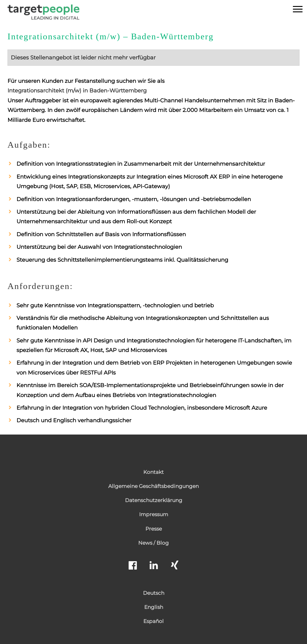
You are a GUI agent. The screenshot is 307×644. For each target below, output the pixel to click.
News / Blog (153, 543)
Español (153, 621)
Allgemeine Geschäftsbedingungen (153, 486)
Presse (154, 529)
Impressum (154, 514)
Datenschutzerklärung (154, 500)
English (154, 607)
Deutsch (154, 593)
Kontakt (153, 472)
